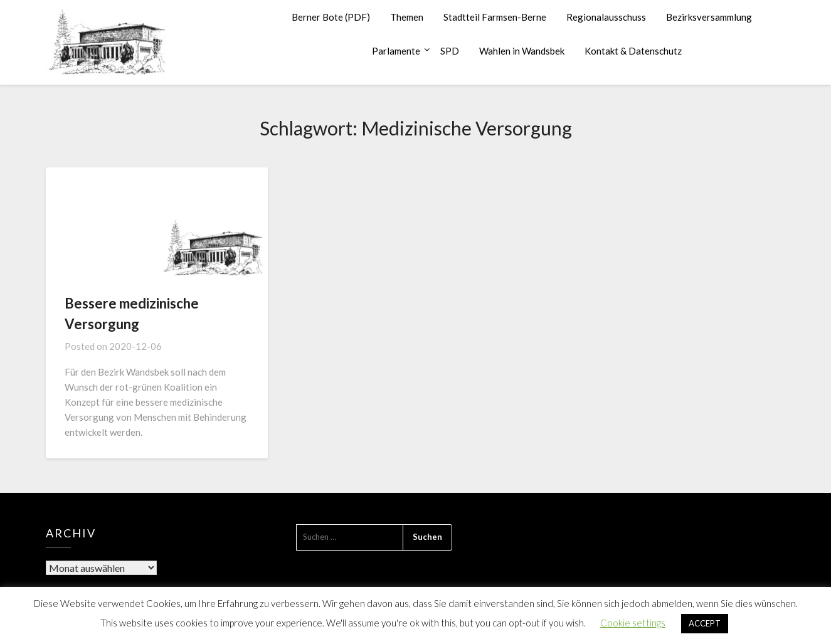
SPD (450, 51)
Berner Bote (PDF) (331, 17)
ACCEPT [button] (705, 623)
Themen (407, 17)
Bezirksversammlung (709, 17)
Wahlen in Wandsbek (522, 51)
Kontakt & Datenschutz (633, 51)
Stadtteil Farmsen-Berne (495, 17)
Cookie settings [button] (633, 623)
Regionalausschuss (606, 17)
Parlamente (396, 51)
